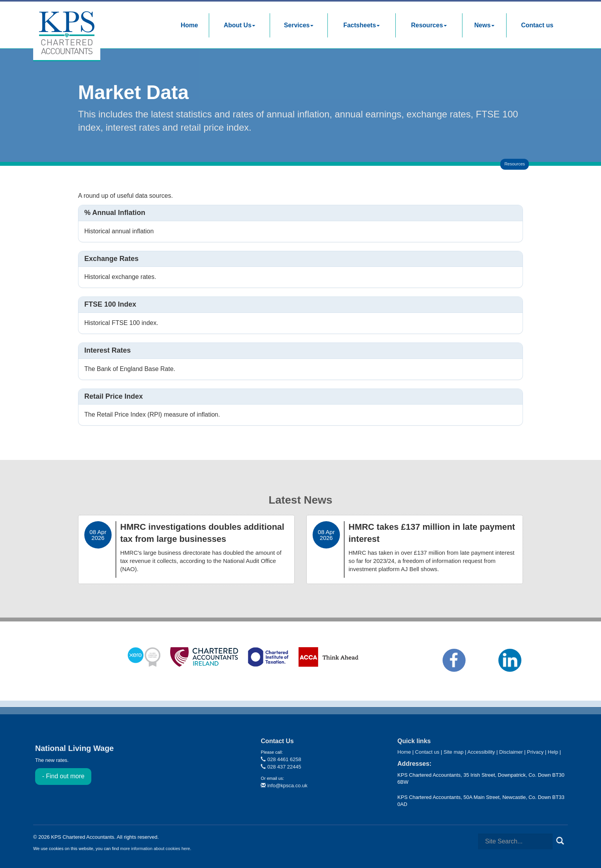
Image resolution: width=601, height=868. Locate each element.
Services (299, 25)
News (484, 25)
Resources (429, 25)
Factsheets (362, 25)
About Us (239, 25)
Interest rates (108, 350)
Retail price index (114, 396)
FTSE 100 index (110, 304)
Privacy (535, 752)
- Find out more (63, 776)
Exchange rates (111, 259)
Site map (453, 752)
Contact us (537, 25)
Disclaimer (511, 752)
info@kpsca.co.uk (284, 785)
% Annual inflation (115, 213)
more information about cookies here (155, 848)
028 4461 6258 (281, 759)
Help (553, 752)
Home (189, 25)
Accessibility (481, 752)
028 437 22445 (281, 767)
